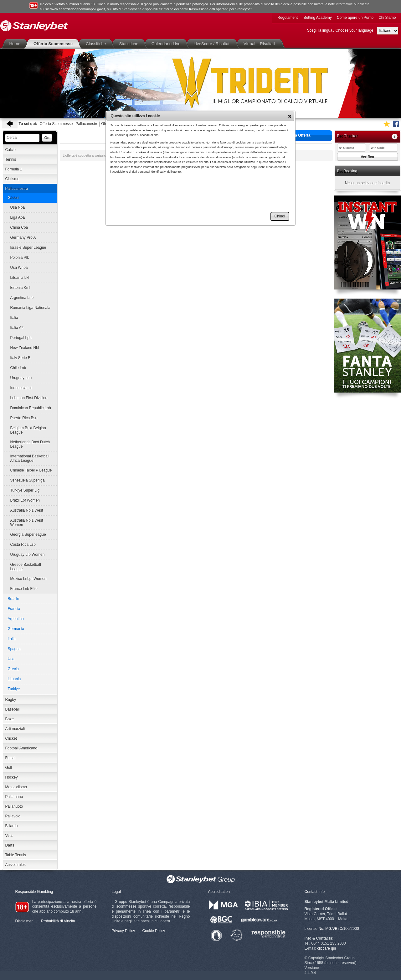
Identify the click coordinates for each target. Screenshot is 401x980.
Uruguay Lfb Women (28, 555)
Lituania (14, 679)
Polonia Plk (20, 258)
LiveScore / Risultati (213, 44)
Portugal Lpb (21, 338)
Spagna (14, 649)
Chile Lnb (18, 368)
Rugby (11, 700)
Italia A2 (17, 328)
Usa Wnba (19, 268)
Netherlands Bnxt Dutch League (30, 444)
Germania (16, 629)
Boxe (10, 719)
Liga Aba (18, 217)
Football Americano (21, 748)
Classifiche (97, 44)
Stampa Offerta (292, 135)
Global (13, 198)
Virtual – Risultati (260, 44)
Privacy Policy (123, 931)
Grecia (13, 669)
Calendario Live (167, 44)
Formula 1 (14, 169)
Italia (14, 318)
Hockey (12, 777)
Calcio (10, 150)
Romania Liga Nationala (30, 308)
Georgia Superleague (28, 534)
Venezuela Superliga (28, 480)
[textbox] (22, 138)
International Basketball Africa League (30, 458)
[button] (290, 116)
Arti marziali (15, 729)
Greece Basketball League (26, 567)
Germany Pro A (23, 237)
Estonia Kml (20, 288)
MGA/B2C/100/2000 (342, 929)
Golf (9, 768)
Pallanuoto (14, 806)
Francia (14, 609)
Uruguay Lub (21, 378)
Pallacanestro (87, 124)
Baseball (13, 709)
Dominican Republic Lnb (31, 408)
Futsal (10, 758)
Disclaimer (24, 921)
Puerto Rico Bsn (24, 418)
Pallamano (14, 797)
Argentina (16, 619)
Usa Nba (18, 207)
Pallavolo (13, 816)
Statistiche (130, 44)
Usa (11, 659)
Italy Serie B (21, 358)
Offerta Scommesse (54, 44)
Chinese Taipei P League (31, 470)
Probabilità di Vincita (58, 921)
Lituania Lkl (20, 278)
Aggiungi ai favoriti (387, 124)
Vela (9, 836)
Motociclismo (16, 787)
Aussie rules (15, 865)
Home (16, 44)
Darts (10, 845)
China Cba (19, 227)
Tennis (11, 159)
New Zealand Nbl (25, 348)
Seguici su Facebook (396, 124)
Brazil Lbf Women (25, 500)
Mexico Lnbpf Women (28, 579)
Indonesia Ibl (21, 388)
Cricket (11, 738)
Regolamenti (288, 18)
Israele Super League (28, 248)
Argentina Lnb (22, 298)
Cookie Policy (154, 931)
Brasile (14, 599)
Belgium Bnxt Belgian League (28, 430)
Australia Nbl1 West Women (27, 523)
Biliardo (12, 826)
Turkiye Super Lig (25, 490)
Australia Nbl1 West (27, 510)
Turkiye (14, 689)
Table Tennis (16, 855)
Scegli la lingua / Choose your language (340, 30)
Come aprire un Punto (355, 18)
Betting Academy (318, 18)
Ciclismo (12, 179)
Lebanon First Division (29, 398)
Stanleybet (34, 26)
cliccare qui (326, 948)
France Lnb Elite (24, 589)
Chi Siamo (387, 18)
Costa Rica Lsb (23, 545)
